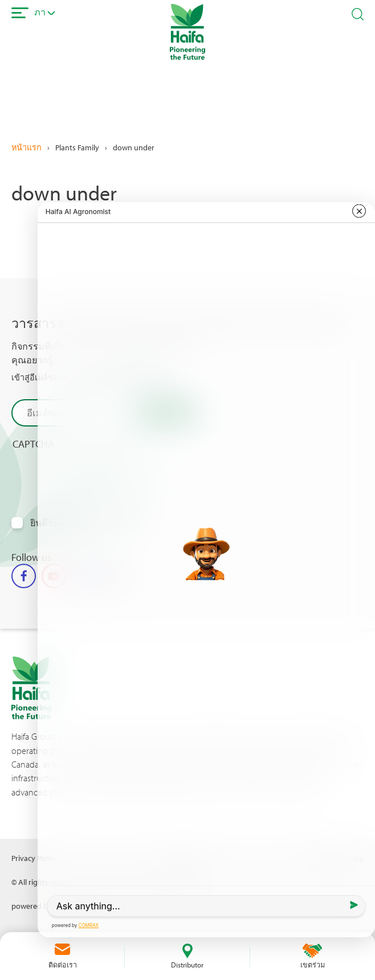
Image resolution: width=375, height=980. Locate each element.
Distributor (187, 965)
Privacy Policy (34, 858)
